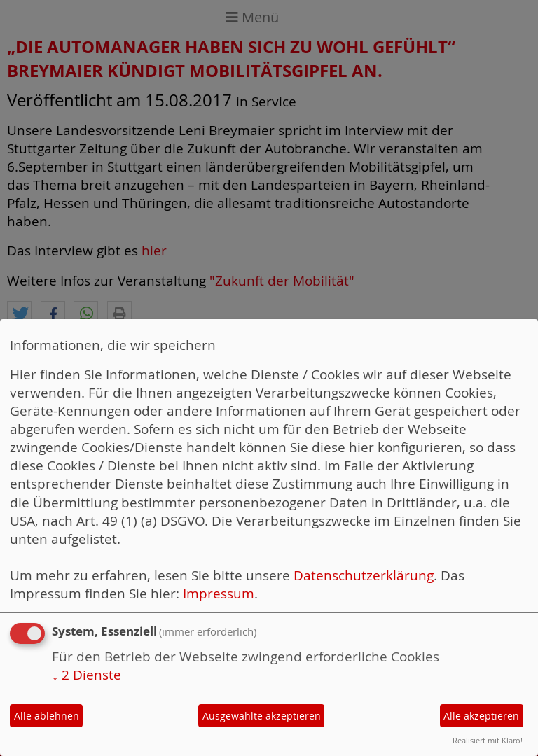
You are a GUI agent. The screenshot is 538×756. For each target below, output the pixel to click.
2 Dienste (87, 675)
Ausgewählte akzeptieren (262, 716)
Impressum (219, 594)
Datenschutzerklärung (364, 575)
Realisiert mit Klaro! (488, 740)
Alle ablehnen (47, 716)
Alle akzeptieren (481, 716)
